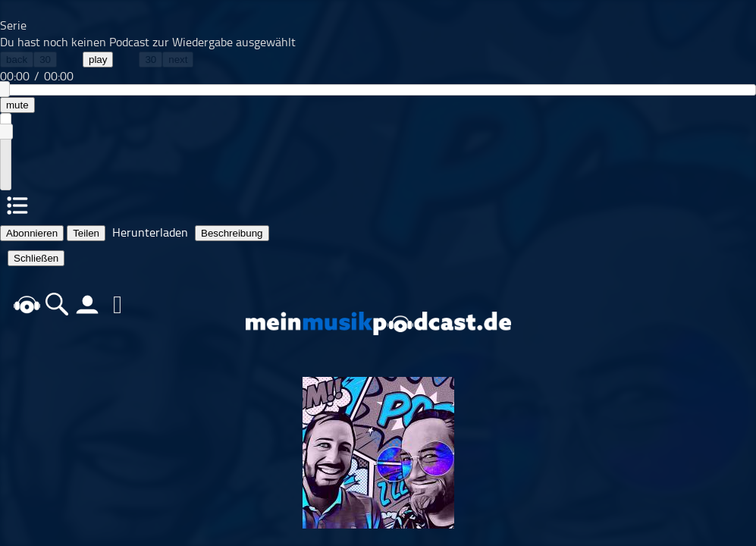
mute (17, 105)
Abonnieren (32, 233)
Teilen (86, 233)
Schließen (36, 258)
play (98, 60)
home (27, 304)
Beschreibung (232, 233)
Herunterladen (150, 232)
